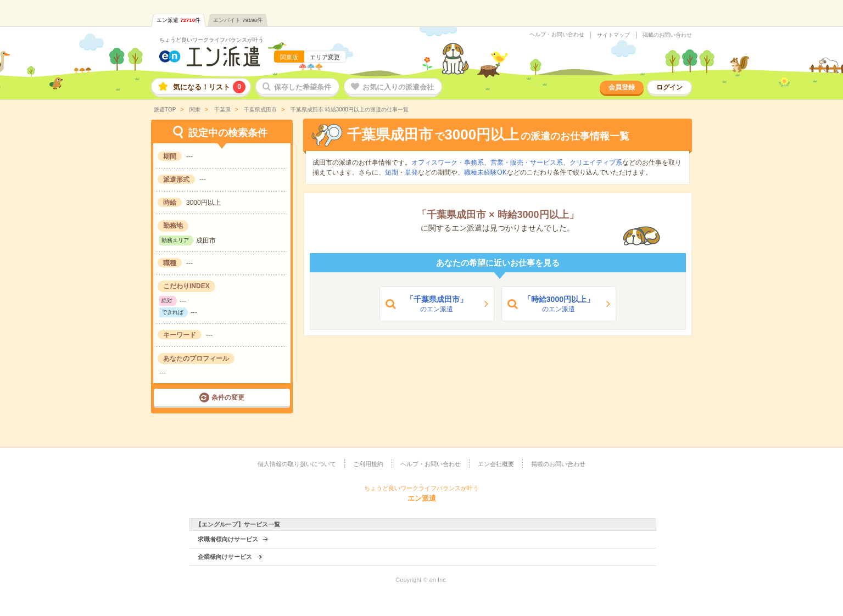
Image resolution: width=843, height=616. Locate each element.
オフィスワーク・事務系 (448, 163)
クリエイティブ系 (596, 163)
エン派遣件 (178, 20)
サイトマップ (613, 35)
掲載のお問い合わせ (667, 35)
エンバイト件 (238, 20)
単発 (411, 172)
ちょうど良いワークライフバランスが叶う (211, 40)
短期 (392, 172)
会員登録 (622, 87)
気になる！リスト (209, 87)
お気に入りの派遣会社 (398, 87)
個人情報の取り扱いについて (297, 464)
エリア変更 (325, 57)
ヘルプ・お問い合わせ (557, 35)
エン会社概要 (496, 464)
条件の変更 (228, 397)
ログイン (669, 87)
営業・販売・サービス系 (527, 163)
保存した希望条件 (303, 87)
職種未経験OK (485, 172)
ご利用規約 (368, 464)
